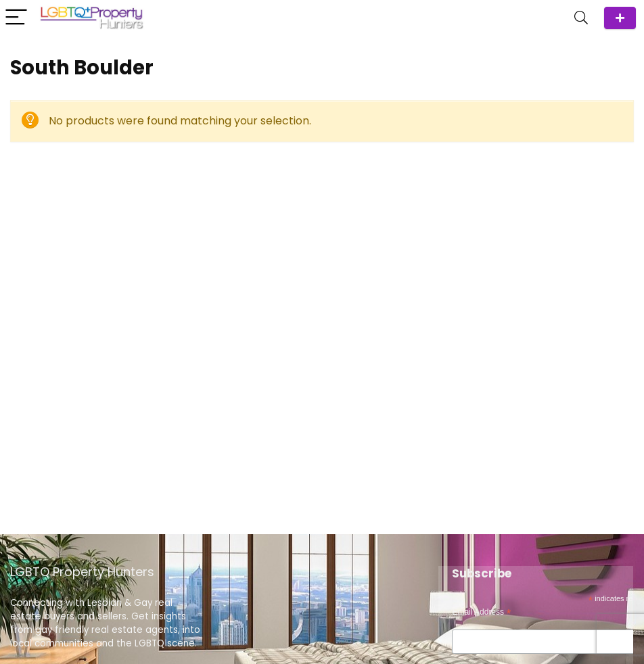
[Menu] (16, 18)
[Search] (581, 18)
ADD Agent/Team (620, 18)
